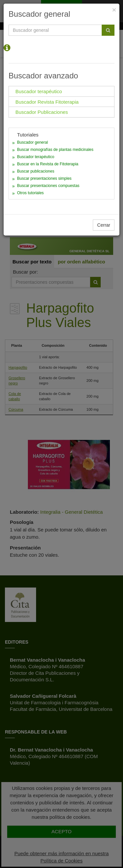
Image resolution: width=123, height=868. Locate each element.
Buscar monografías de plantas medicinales (55, 150)
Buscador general (32, 142)
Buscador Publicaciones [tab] (42, 112)
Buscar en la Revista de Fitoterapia (48, 164)
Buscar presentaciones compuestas (48, 186)
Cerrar (104, 225)
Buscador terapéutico (36, 157)
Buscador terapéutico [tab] (39, 91)
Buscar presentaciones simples (44, 178)
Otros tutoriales (30, 193)
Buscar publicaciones (36, 171)
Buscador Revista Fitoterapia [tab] (47, 102)
